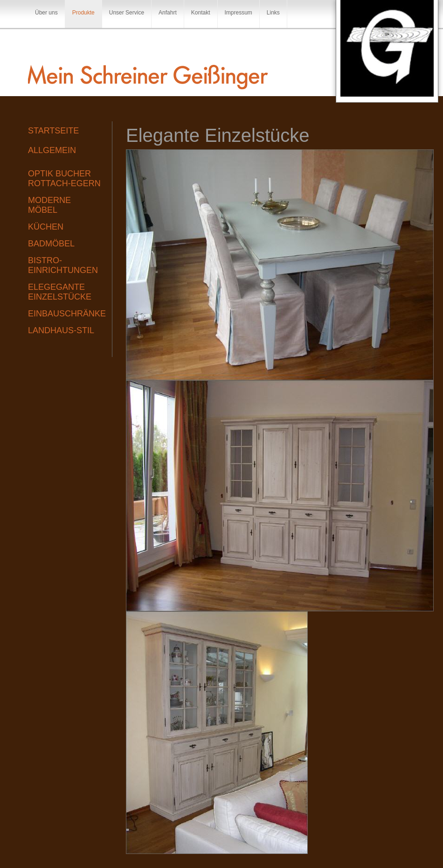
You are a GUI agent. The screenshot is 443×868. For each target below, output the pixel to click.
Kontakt (201, 13)
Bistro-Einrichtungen (63, 265)
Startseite (53, 131)
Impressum (239, 13)
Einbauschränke (65, 314)
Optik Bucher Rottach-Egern (64, 178)
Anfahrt (168, 13)
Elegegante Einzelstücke (60, 292)
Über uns (46, 13)
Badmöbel (51, 244)
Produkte (83, 13)
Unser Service (127, 13)
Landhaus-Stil (61, 330)
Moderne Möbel (49, 205)
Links (273, 13)
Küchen (46, 227)
